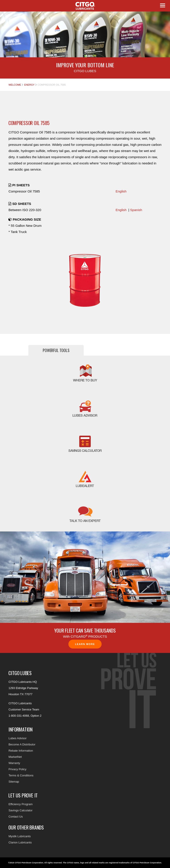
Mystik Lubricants (19, 836)
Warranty (14, 763)
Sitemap (14, 782)
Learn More (85, 644)
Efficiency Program (20, 804)
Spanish (136, 210)
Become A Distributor (22, 744)
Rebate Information (21, 751)
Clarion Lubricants (20, 842)
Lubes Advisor (17, 738)
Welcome (15, 85)
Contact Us (15, 817)
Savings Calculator (20, 810)
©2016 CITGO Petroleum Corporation (26, 863)
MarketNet (15, 757)
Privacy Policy (17, 769)
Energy (29, 85)
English (121, 191)
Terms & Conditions (21, 775)
